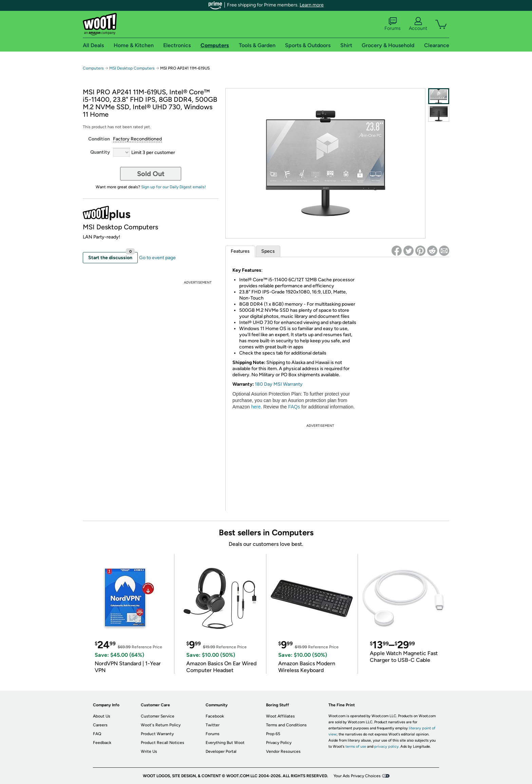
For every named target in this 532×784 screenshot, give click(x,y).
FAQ (97, 734)
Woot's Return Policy (161, 725)
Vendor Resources (283, 751)
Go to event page (157, 258)
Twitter (213, 725)
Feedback (102, 743)
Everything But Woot (225, 743)
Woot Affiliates (280, 716)
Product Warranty (157, 734)
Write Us (149, 751)
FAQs (294, 407)
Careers (100, 725)
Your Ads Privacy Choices (357, 776)
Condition (99, 139)
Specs (268, 251)
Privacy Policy (279, 743)
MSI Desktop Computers (132, 68)
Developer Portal (221, 751)
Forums (393, 24)
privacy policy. (387, 747)
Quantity (100, 152)
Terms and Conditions (286, 725)
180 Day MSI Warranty (278, 384)
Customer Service (158, 716)
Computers (93, 68)
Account (418, 24)
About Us (102, 716)
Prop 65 (273, 734)
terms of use (356, 747)
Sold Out (151, 174)
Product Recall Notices (163, 743)
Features (240, 251)
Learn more (312, 5)
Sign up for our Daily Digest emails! (174, 187)
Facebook (215, 716)
